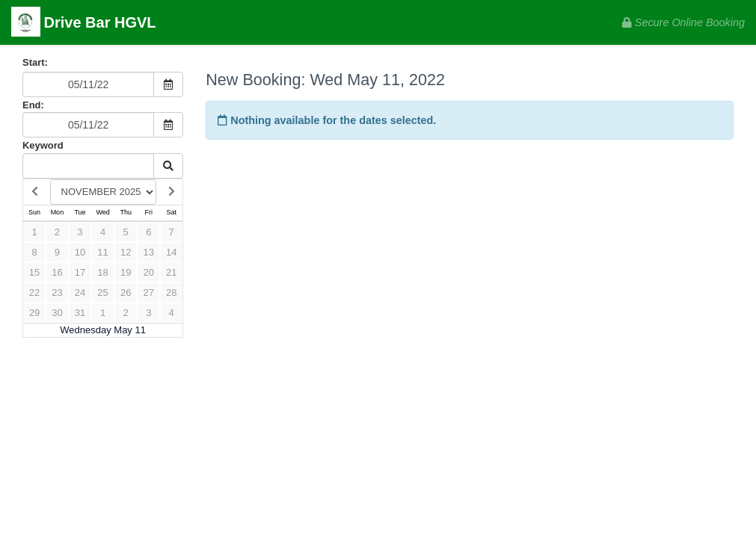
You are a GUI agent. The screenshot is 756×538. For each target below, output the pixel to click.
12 (126, 252)
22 (34, 293)
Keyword (43, 145)
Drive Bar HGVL (84, 24)
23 (57, 293)
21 (171, 272)
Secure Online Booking (683, 22)
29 (34, 313)
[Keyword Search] (88, 166)
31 (80, 313)
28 (171, 293)
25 (102, 293)
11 (102, 252)
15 (34, 272)
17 (80, 272)
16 (57, 272)
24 (80, 293)
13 (149, 252)
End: (33, 105)
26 (126, 293)
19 (126, 272)
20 (149, 272)
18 (102, 272)
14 (171, 252)
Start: (35, 62)
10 (80, 252)
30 (57, 313)
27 (149, 293)
